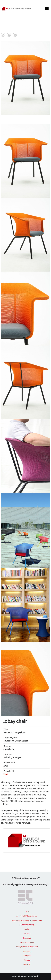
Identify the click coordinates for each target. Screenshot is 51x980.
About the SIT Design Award (27, 916)
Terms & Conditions (27, 942)
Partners (27, 933)
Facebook (27, 951)
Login (27, 911)
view (6, 774)
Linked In (27, 964)
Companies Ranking (27, 925)
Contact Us (27, 938)
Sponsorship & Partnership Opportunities (27, 920)
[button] (3, 35)
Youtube (27, 960)
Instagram (27, 955)
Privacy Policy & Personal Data (27, 947)
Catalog (27, 929)
